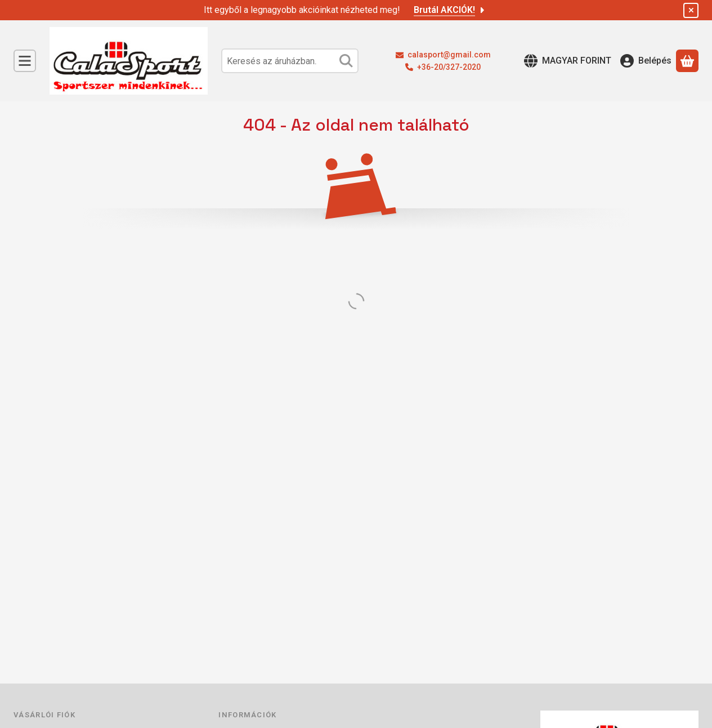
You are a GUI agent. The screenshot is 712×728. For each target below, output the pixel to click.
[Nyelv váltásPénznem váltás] (568, 61)
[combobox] (290, 61)
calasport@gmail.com (449, 55)
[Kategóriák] (25, 61)
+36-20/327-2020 (449, 67)
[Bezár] (691, 10)
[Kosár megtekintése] (687, 61)
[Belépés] (646, 61)
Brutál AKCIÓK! (450, 10)
